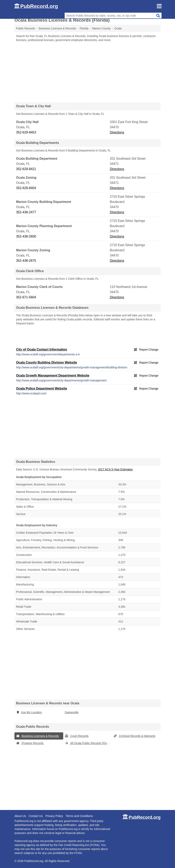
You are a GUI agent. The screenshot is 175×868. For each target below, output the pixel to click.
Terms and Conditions (79, 816)
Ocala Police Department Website (42, 388)
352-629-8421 (26, 169)
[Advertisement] (87, 72)
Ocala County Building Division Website (47, 362)
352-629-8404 (26, 188)
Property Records (30, 743)
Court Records (77, 736)
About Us (20, 816)
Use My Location (29, 712)
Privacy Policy (54, 816)
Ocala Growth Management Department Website (53, 375)
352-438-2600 (26, 236)
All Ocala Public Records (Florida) (88, 743)
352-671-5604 (26, 297)
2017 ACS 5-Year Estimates (115, 469)
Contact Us (36, 816)
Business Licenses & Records (37, 736)
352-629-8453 (26, 132)
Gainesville (72, 712)
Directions (117, 132)
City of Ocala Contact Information (42, 349)
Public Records (25, 28)
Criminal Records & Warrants (134, 736)
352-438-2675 (26, 261)
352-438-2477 (26, 212)
